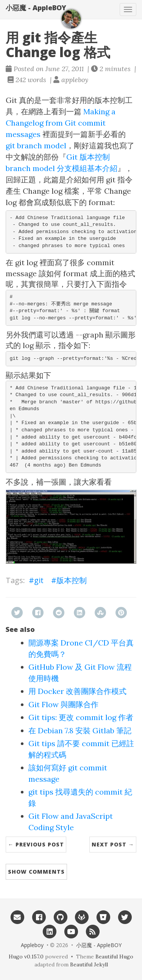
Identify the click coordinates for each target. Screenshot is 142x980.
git (39, 580)
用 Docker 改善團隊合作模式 (77, 691)
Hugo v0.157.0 (26, 957)
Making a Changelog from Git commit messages (61, 123)
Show (36, 872)
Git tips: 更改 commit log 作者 (81, 717)
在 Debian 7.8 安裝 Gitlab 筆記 (80, 730)
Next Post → (113, 844)
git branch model (36, 145)
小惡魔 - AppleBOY (36, 8)
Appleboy (32, 945)
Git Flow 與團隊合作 (63, 704)
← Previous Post (36, 844)
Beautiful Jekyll (89, 964)
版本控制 (72, 580)
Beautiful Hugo (114, 957)
